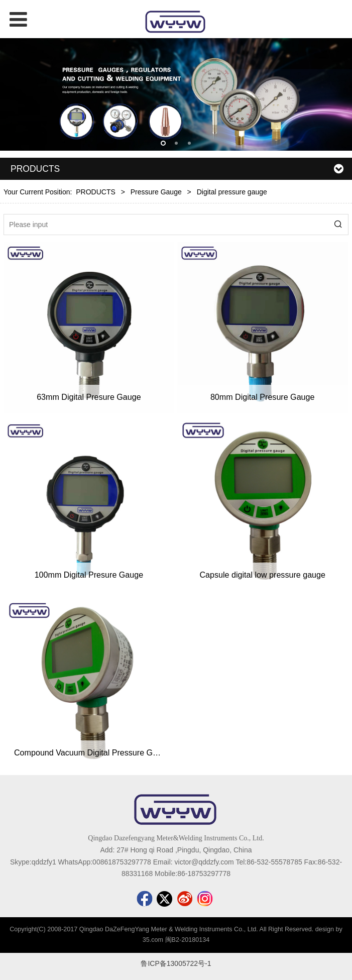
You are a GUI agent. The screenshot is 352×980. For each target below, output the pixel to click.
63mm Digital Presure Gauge (89, 397)
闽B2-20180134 (188, 940)
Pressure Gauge (156, 192)
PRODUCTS (96, 192)
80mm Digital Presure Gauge (263, 397)
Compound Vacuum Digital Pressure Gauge (92, 752)
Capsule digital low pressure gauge (262, 575)
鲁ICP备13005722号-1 (176, 963)
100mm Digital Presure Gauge (89, 575)
